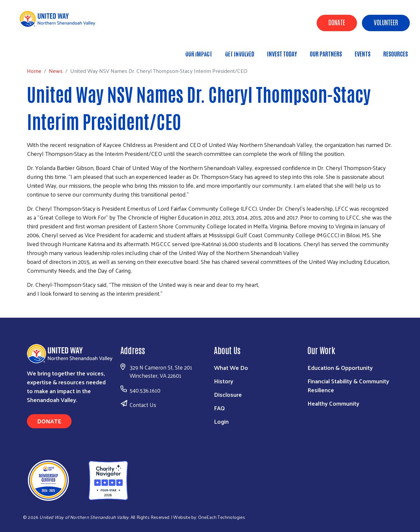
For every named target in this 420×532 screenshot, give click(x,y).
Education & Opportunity (340, 367)
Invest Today (282, 53)
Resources (396, 53)
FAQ (219, 408)
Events (363, 53)
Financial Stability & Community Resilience (348, 385)
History (224, 381)
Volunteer (386, 22)
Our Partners (326, 53)
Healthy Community (333, 403)
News (60, 51)
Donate (337, 22)
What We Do (231, 367)
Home (38, 51)
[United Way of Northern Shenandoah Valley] (75, 479)
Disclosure (228, 394)
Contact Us (143, 405)
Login (221, 421)
